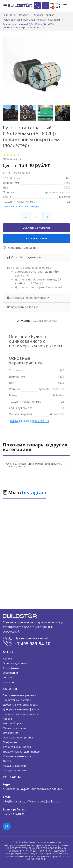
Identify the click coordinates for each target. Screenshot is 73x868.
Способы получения (23, 257)
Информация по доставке (27, 298)
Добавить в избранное (21, 248)
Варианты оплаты (21, 307)
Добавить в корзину (36, 228)
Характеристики (45, 320)
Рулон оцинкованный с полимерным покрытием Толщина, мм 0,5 (34, 465)
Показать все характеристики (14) (21, 206)
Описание (23, 320)
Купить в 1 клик (36, 238)
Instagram (34, 492)
